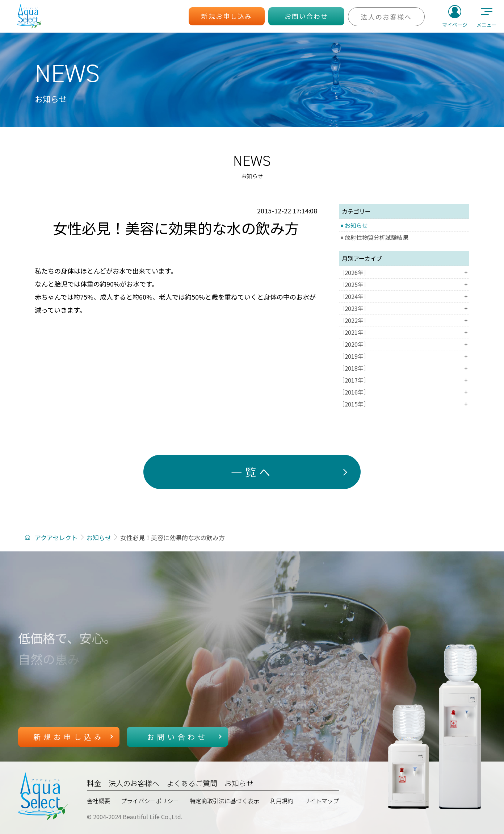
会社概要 (98, 801)
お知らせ (356, 225)
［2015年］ (404, 404)
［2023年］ (404, 308)
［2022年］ (404, 320)
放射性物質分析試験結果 (377, 237)
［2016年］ (404, 392)
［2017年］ (404, 380)
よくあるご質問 (192, 783)
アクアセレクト (56, 537)
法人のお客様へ (134, 783)
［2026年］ (404, 272)
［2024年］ (404, 296)
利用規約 (282, 801)
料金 (94, 783)
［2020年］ (404, 344)
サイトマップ (322, 801)
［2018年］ (404, 368)
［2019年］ (404, 356)
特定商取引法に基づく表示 (224, 801)
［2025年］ (404, 284)
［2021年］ (404, 332)
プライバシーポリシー (150, 801)
